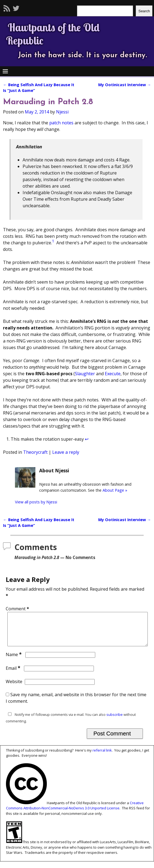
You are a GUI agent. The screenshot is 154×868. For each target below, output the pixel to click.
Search (144, 11)
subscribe (115, 721)
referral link (102, 757)
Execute (113, 374)
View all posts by (36, 502)
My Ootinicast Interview (124, 85)
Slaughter (85, 374)
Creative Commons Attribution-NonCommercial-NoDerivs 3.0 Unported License (75, 812)
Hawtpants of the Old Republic (53, 34)
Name (14, 661)
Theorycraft (35, 452)
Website (14, 688)
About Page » (115, 490)
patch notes (61, 123)
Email (14, 675)
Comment (18, 609)
